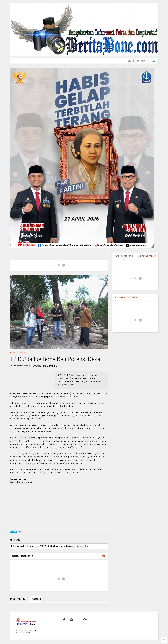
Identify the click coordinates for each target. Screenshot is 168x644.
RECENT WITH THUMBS (127, 297)
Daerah (23, 353)
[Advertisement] (59, 506)
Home (12, 353)
